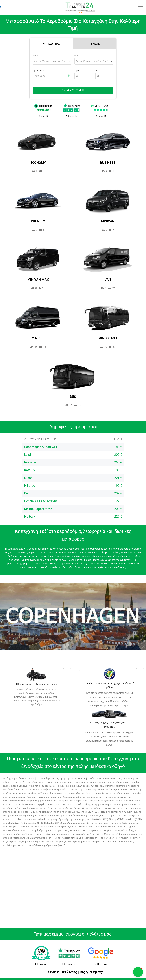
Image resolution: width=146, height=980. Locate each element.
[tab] (51, 44)
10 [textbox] (77, 76)
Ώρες (77, 70)
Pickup (36, 56)
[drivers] (37, 674)
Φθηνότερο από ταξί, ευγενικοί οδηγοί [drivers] (37, 684)
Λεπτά (98, 70)
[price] (109, 674)
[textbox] (52, 61)
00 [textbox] (98, 76)
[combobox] (52, 61)
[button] (138, 972)
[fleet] (109, 714)
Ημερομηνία (38, 70)
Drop (77, 56)
